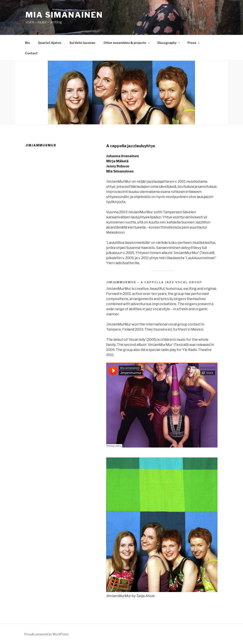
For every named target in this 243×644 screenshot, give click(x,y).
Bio (28, 43)
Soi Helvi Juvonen (82, 43)
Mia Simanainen (64, 15)
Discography (169, 43)
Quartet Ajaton (50, 43)
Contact (31, 53)
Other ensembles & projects (127, 43)
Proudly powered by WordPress (46, 634)
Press (194, 43)
